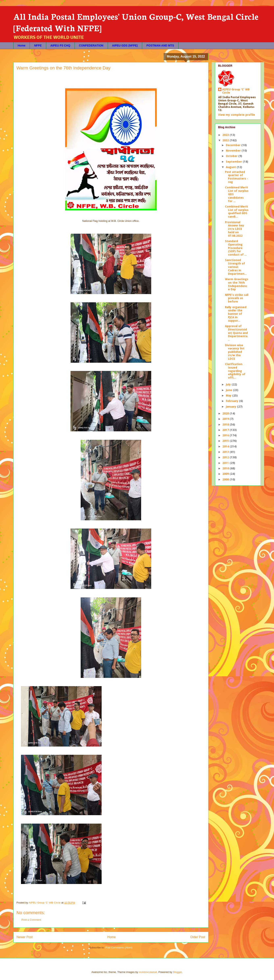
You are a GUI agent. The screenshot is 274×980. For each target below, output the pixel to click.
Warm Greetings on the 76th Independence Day (237, 284)
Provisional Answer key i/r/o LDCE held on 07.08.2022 (235, 229)
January (231, 407)
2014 (226, 446)
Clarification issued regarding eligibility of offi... (235, 371)
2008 (226, 479)
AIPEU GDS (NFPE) (125, 45)
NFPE (38, 45)
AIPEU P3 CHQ (60, 45)
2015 (226, 441)
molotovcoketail (148, 972)
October (232, 156)
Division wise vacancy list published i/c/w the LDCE (235, 352)
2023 (226, 135)
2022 (226, 140)
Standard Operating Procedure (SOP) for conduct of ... (236, 248)
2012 (226, 457)
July (229, 384)
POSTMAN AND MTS (160, 45)
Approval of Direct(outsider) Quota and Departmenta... (237, 333)
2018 (226, 424)
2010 (226, 468)
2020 (226, 413)
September (234, 162)
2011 (226, 463)
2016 (226, 435)
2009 (226, 474)
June (229, 390)
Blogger (177, 972)
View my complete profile (237, 115)
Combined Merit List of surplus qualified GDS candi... (237, 212)
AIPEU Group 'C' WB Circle (236, 91)
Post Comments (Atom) (119, 947)
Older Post (198, 937)
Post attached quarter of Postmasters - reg (236, 177)
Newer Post (25, 937)
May (229, 396)
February (232, 401)
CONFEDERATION (91, 45)
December (234, 145)
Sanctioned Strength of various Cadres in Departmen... (236, 267)
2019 (226, 419)
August (231, 167)
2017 (226, 430)
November (234, 151)
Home (22, 45)
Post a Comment (31, 920)
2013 (226, 452)
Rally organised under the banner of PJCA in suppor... (236, 314)
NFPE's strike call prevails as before (237, 298)
